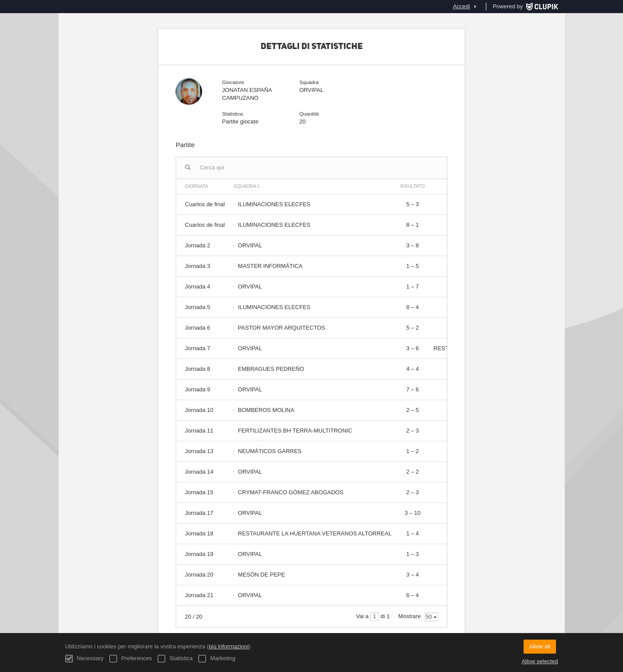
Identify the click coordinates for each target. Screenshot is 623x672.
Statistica (175, 659)
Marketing (217, 659)
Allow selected (540, 661)
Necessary (85, 659)
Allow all (540, 646)
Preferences (131, 659)
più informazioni (229, 646)
